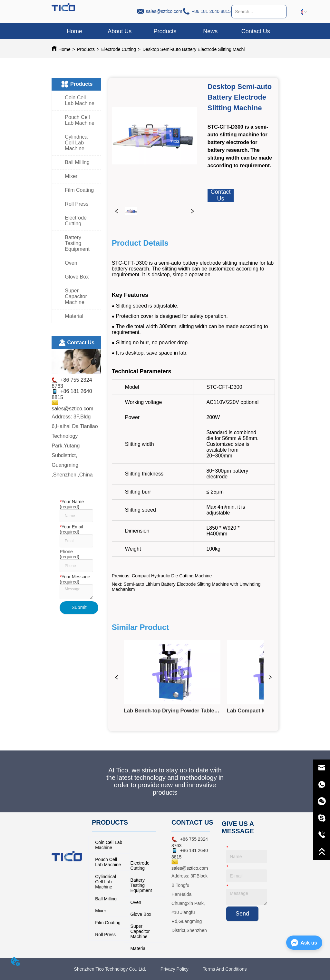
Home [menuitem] (74, 31)
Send (242, 914)
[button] (165, 31)
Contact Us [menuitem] (256, 31)
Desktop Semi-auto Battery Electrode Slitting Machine (196, 49)
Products (86, 49)
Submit (79, 607)
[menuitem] (165, 31)
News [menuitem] (210, 31)
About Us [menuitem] (120, 31)
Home (64, 49)
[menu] (165, 31)
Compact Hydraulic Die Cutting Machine (172, 576)
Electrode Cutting (118, 49)
